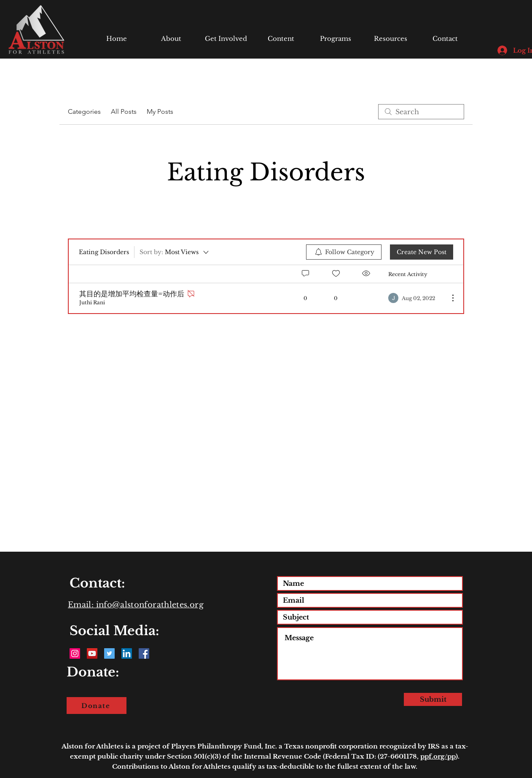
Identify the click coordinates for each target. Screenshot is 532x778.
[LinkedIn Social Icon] (127, 653)
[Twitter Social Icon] (109, 653)
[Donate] (97, 706)
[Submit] (433, 699)
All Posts (124, 111)
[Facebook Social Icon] (144, 653)
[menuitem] (344, 252)
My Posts (160, 111)
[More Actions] (449, 298)
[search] (421, 112)
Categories (84, 111)
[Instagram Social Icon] (75, 653)
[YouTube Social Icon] (92, 653)
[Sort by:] (175, 252)
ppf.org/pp (438, 756)
